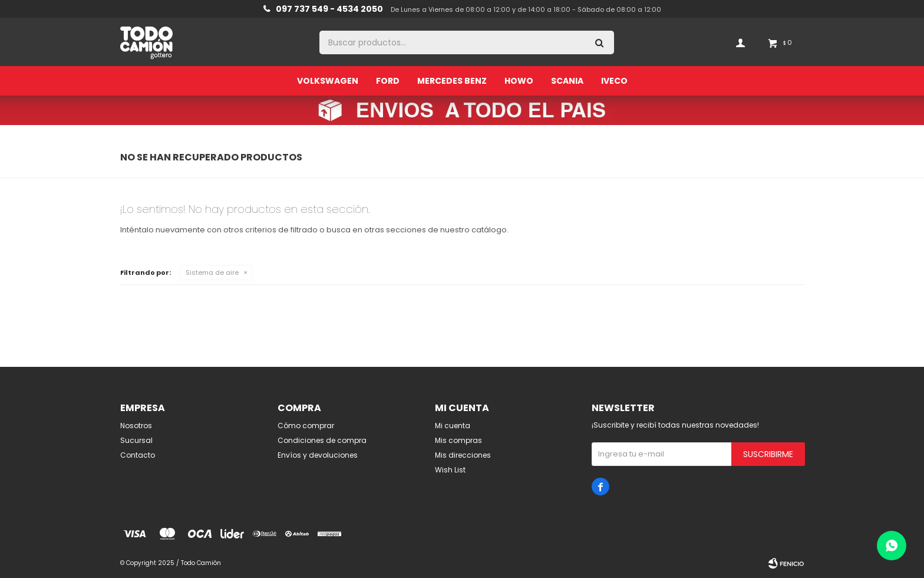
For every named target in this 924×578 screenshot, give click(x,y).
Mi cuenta (453, 426)
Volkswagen (328, 81)
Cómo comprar (306, 426)
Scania (567, 81)
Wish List (450, 470)
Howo (519, 81)
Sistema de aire (212, 272)
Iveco (614, 81)
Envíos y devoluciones (318, 455)
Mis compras (458, 440)
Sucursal (136, 440)
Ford (388, 81)
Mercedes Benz (452, 81)
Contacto (138, 455)
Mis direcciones (463, 455)
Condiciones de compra (322, 440)
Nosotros (136, 426)
